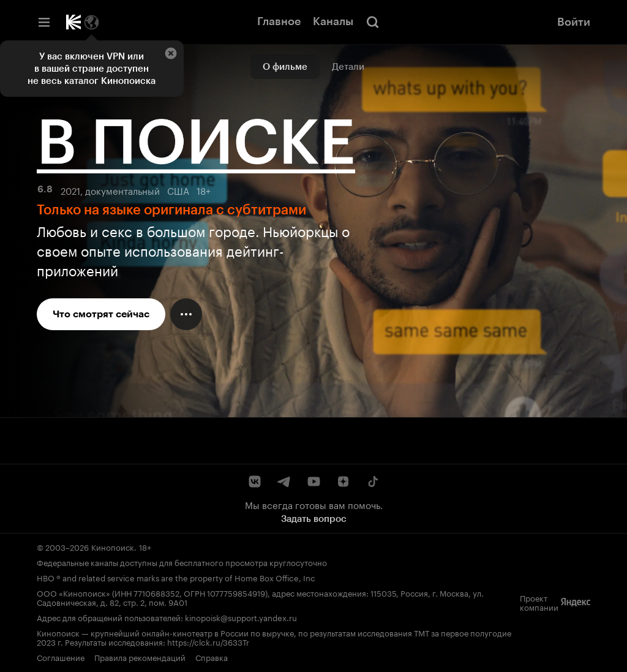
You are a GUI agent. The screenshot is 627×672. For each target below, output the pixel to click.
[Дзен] (343, 481)
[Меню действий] (186, 314)
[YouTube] (313, 481)
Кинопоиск (113, 546)
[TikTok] (372, 481)
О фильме (285, 67)
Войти (574, 22)
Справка (212, 657)
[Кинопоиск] (73, 22)
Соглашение (61, 657)
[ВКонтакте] (255, 481)
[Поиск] (373, 22)
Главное (279, 21)
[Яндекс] (576, 602)
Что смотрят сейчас (101, 314)
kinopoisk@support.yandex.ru (241, 617)
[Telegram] (284, 481)
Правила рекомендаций (140, 657)
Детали (348, 67)
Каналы (333, 21)
